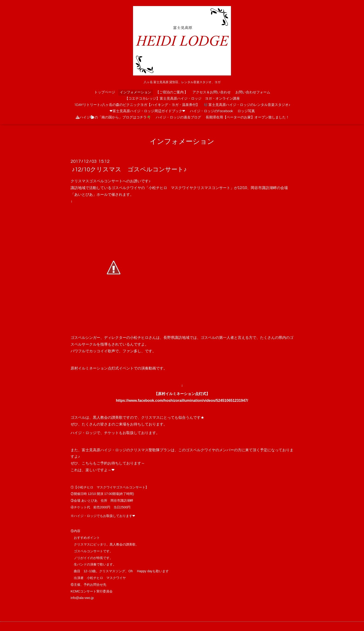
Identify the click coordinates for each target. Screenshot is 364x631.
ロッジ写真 (246, 111)
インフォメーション (135, 92)
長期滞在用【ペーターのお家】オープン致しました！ (247, 117)
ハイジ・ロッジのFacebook (211, 111)
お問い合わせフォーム (253, 92)
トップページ (105, 92)
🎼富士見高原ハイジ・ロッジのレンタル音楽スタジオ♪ (247, 105)
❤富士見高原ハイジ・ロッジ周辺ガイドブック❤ (147, 111)
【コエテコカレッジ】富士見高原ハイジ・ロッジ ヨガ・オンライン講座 (182, 99)
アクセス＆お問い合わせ (212, 92)
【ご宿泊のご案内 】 (172, 92)
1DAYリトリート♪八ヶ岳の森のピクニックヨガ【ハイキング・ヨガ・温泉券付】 (137, 105)
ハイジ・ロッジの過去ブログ (178, 117)
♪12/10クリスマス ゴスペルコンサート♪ (129, 170)
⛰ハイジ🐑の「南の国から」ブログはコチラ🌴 (113, 117)
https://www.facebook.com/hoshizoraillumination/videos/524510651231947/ (182, 401)
